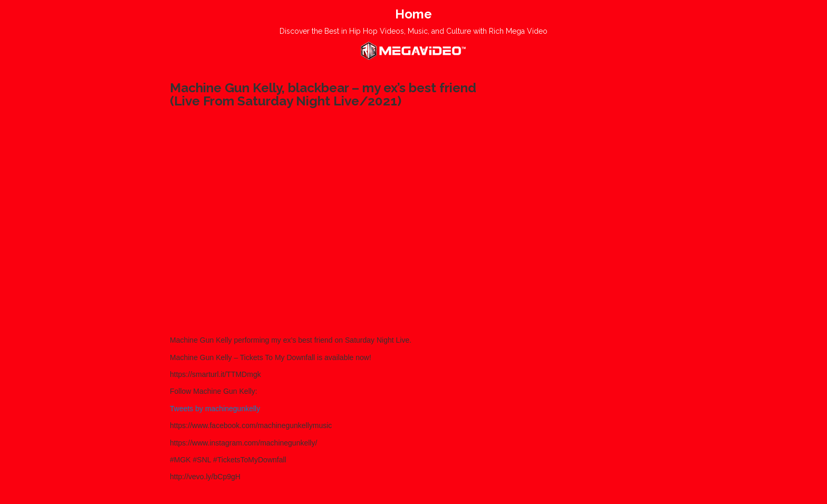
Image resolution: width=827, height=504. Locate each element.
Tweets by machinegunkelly (215, 409)
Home (413, 14)
